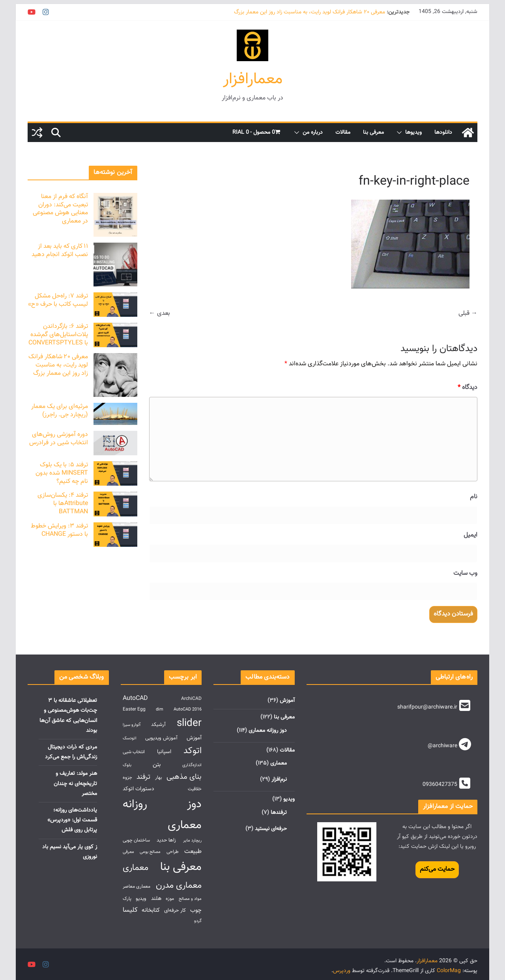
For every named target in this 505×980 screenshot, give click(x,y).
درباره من (313, 133)
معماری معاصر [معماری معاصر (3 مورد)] (137, 887)
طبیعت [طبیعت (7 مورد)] (193, 851)
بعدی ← (160, 313)
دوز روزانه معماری (268, 731)
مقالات (343, 133)
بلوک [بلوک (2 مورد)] (127, 765)
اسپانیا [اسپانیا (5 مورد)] (164, 752)
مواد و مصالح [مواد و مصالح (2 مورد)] (190, 899)
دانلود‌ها (443, 133)
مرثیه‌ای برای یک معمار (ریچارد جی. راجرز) (60, 411)
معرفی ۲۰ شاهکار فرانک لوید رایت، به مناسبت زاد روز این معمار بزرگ (310, 12)
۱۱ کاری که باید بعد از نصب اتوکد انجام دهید (60, 251)
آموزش (287, 701)
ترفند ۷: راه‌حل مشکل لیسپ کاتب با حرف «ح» (58, 300)
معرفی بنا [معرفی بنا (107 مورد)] (181, 867)
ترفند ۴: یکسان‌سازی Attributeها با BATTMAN (63, 504)
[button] (401, 133)
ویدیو (289, 799)
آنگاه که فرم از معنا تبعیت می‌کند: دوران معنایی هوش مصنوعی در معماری (60, 209)
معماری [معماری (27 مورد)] (136, 868)
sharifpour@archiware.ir (427, 707)
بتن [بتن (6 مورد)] (157, 765)
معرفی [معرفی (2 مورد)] (128, 852)
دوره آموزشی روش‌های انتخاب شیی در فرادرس (59, 439)
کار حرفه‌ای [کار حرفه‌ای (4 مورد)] (175, 910)
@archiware (442, 746)
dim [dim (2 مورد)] (160, 710)
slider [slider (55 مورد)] (189, 723)
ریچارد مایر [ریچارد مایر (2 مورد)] (192, 841)
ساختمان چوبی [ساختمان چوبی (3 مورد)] (136, 841)
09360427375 (440, 785)
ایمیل (470, 535)
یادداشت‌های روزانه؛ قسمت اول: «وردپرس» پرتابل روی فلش (72, 820)
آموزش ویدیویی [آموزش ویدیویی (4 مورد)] (161, 738)
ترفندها (279, 813)
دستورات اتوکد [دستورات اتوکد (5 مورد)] (138, 789)
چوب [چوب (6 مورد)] (196, 910)
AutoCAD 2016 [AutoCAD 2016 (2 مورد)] (188, 710)
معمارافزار (253, 79)
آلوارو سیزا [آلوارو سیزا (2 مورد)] (132, 725)
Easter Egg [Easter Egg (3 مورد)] (134, 710)
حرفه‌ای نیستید (271, 829)
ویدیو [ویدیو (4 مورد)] (141, 899)
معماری (279, 763)
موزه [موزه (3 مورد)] (170, 899)
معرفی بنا (373, 133)
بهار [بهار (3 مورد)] (158, 778)
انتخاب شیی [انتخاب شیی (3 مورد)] (134, 752)
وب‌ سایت (465, 573)
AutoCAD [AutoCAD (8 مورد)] (135, 698)
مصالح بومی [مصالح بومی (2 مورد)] (150, 852)
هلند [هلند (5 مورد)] (156, 899)
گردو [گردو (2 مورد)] (198, 921)
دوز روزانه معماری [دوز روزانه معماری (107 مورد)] (162, 815)
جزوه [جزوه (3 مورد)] (127, 778)
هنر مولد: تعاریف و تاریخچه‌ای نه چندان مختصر (75, 784)
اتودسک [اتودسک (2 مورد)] (130, 738)
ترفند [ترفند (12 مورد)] (143, 777)
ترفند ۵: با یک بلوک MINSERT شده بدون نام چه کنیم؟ (62, 473)
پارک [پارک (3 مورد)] (127, 899)
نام (474, 497)
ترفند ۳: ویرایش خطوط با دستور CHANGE (59, 530)
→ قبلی (468, 313)
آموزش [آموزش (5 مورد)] (194, 738)
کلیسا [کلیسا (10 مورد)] (130, 910)
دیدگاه (468, 388)
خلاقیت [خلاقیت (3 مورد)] (195, 789)
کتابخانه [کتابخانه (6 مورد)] (151, 910)
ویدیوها (413, 133)
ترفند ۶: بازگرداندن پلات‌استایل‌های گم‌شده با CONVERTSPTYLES (58, 335)
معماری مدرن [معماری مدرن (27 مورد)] (179, 886)
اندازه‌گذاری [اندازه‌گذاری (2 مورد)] (192, 765)
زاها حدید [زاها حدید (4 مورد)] (166, 840)
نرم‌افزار (279, 780)
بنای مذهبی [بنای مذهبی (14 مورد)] (184, 777)
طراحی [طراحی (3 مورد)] (173, 852)
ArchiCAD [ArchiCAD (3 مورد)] (191, 699)
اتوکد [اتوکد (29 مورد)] (193, 751)
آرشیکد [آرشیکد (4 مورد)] (158, 725)
